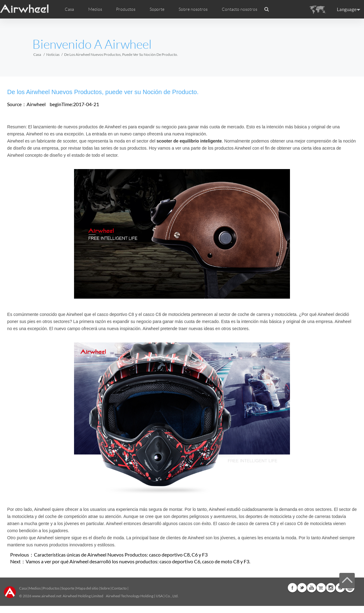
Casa (69, 9)
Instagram (331, 588)
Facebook (292, 588)
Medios (35, 588)
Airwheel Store (321, 588)
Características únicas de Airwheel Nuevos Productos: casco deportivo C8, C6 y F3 (121, 555)
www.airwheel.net (47, 596)
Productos (126, 9)
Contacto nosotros (240, 9)
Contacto (119, 588)
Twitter (302, 588)
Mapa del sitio (87, 588)
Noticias (53, 54)
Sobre (105, 588)
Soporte (157, 9)
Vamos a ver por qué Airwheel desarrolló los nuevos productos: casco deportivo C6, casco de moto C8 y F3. (138, 561)
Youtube (312, 588)
